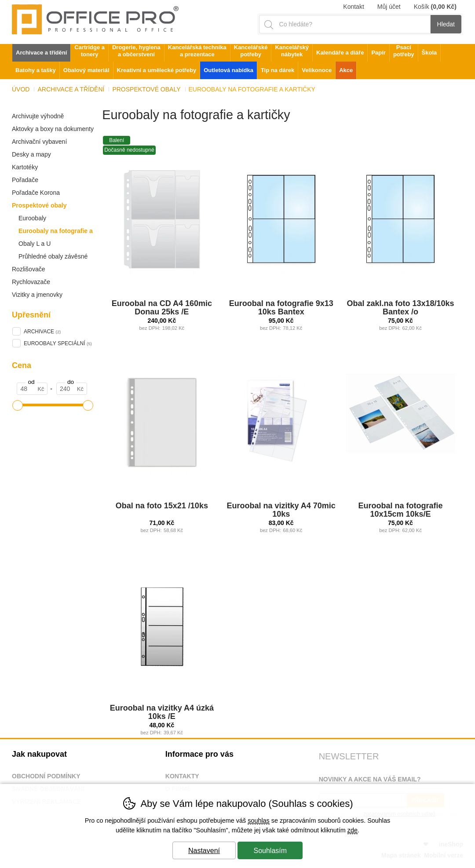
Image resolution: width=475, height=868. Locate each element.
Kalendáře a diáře (340, 53)
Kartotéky (25, 167)
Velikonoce (317, 70)
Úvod (21, 89)
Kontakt (353, 7)
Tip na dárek (278, 70)
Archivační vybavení (39, 142)
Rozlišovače (28, 269)
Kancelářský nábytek (292, 51)
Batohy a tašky (36, 70)
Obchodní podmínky (46, 776)
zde (353, 830)
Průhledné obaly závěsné (53, 256)
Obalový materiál (86, 70)
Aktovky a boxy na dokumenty (53, 129)
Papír (378, 53)
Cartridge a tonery (90, 51)
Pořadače (25, 180)
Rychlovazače (31, 282)
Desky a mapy (31, 154)
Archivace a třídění (71, 89)
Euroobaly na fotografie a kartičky (52, 232)
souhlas (259, 821)
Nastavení (204, 851)
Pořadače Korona (36, 193)
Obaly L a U (35, 244)
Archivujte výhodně (38, 116)
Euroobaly (32, 218)
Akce (346, 70)
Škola (429, 53)
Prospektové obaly (39, 205)
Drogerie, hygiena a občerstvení (136, 51)
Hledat (446, 24)
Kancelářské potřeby (251, 51)
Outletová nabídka (228, 70)
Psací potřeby (404, 51)
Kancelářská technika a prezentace (197, 51)
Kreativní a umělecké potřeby (157, 70)
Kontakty (182, 776)
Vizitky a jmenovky (37, 295)
